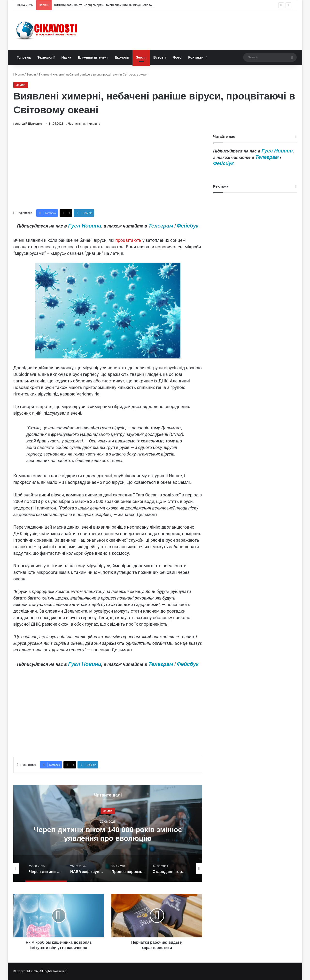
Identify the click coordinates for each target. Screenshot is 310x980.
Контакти (196, 57)
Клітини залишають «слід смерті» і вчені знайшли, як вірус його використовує (112, 5)
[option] (108, 833)
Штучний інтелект (93, 57)
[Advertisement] (108, 168)
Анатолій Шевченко (28, 124)
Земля (141, 57)
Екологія (122, 57)
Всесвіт (160, 57)
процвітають (128, 240)
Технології (46, 57)
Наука (66, 57)
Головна (24, 57)
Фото (177, 57)
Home (19, 74)
